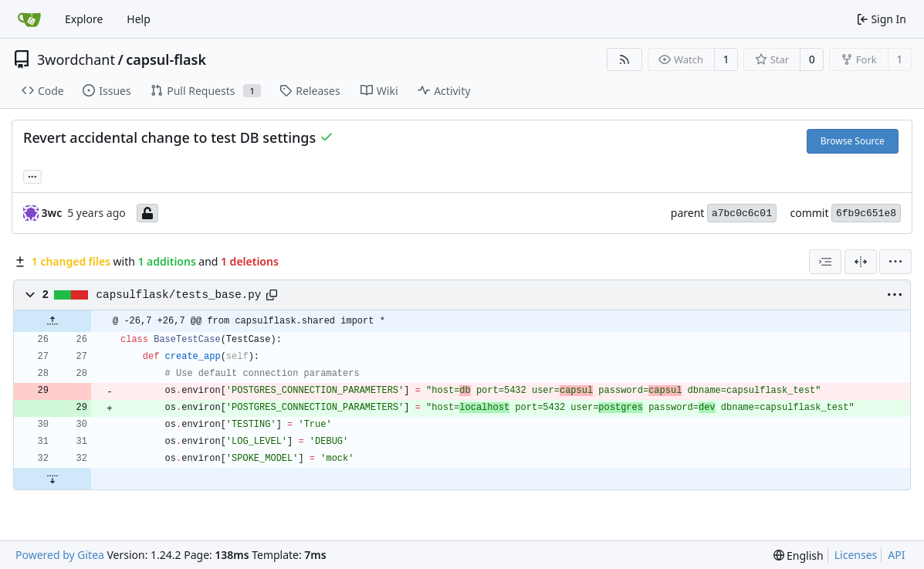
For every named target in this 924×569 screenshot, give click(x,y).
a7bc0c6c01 (742, 213)
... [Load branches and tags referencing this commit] (32, 175)
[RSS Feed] (624, 59)
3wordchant (76, 59)
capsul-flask (166, 59)
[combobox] (825, 262)
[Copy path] (272, 295)
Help (139, 19)
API (896, 555)
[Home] (29, 19)
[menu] (895, 262)
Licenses (856, 555)
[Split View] (861, 262)
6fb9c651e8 (866, 213)
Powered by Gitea (60, 555)
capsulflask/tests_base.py (179, 295)
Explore (84, 19)
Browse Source (853, 141)
